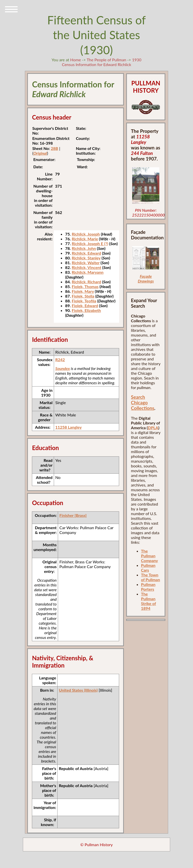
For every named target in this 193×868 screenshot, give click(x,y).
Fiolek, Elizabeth (86, 310)
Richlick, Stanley (86, 258)
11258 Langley (68, 427)
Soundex (63, 368)
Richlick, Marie (85, 239)
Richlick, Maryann (87, 272)
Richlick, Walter (86, 263)
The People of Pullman (106, 60)
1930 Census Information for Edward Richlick (102, 62)
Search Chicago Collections (143, 403)
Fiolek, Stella (83, 296)
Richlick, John (84, 248)
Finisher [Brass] (73, 515)
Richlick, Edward (86, 253)
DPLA (153, 428)
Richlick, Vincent (86, 267)
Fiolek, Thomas (85, 286)
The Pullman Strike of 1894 (149, 601)
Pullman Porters (148, 587)
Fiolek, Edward (85, 306)
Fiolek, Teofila (84, 301)
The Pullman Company (149, 556)
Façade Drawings (146, 279)
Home (76, 60)
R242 (60, 360)
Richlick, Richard (86, 282)
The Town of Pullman (151, 577)
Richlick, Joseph (86, 234)
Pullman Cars (148, 568)
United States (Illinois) (78, 690)
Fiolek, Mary (83, 291)
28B (54, 148)
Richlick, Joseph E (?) (90, 243)
